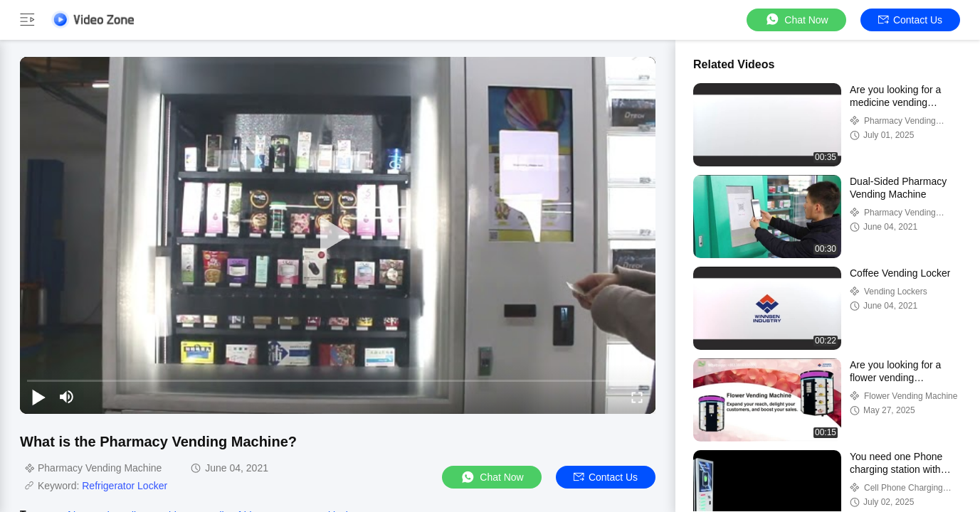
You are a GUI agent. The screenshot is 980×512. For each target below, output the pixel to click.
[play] (338, 235)
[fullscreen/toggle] (637, 397)
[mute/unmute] (67, 397)
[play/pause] (38, 397)
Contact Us (910, 20)
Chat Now (796, 20)
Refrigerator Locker (125, 486)
